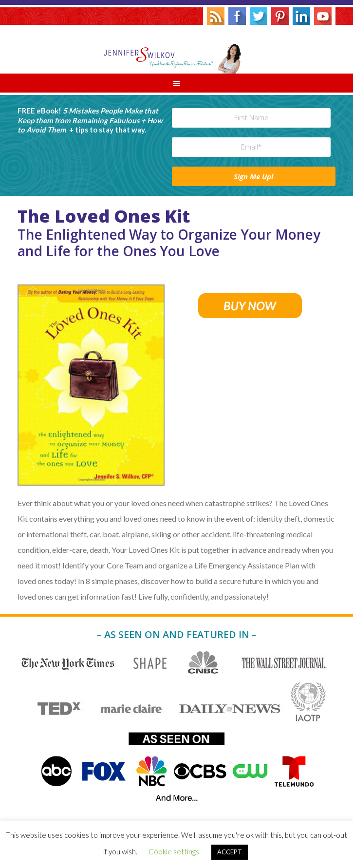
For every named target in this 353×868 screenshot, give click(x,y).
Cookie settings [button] (174, 851)
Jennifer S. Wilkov (176, 49)
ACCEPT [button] (230, 852)
